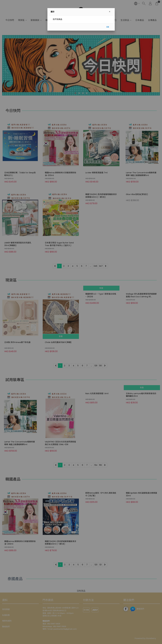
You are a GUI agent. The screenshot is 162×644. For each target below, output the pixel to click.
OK (108, 27)
